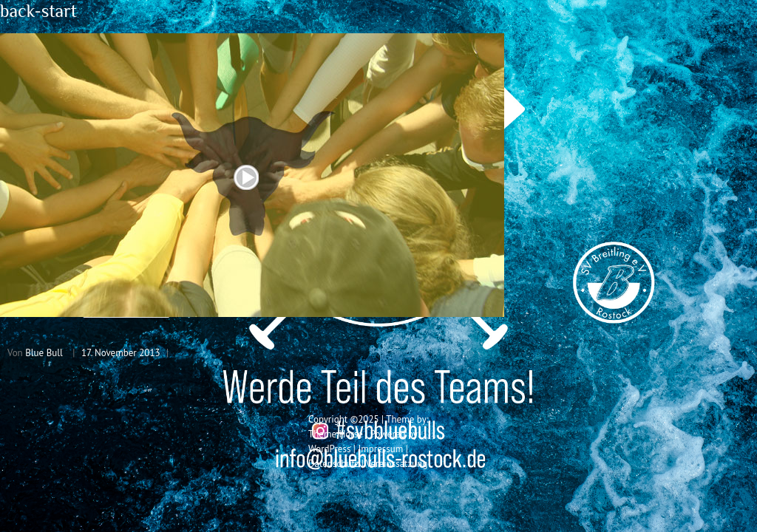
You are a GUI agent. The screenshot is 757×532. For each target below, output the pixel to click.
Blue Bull (44, 353)
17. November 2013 (121, 353)
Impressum (380, 449)
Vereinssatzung (397, 464)
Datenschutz (333, 464)
